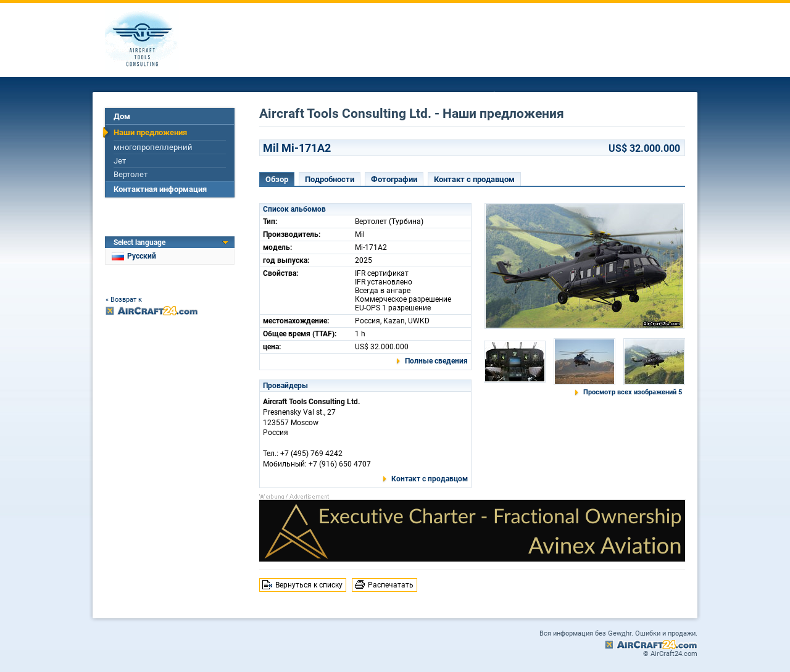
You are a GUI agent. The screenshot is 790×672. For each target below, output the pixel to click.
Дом (122, 116)
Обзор (277, 179)
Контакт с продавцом (474, 179)
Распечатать (391, 585)
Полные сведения (436, 361)
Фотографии (394, 179)
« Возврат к (124, 300)
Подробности (330, 179)
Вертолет (131, 174)
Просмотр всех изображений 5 (633, 392)
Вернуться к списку (309, 585)
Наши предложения (150, 132)
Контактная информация (160, 189)
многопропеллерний (153, 147)
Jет (120, 161)
